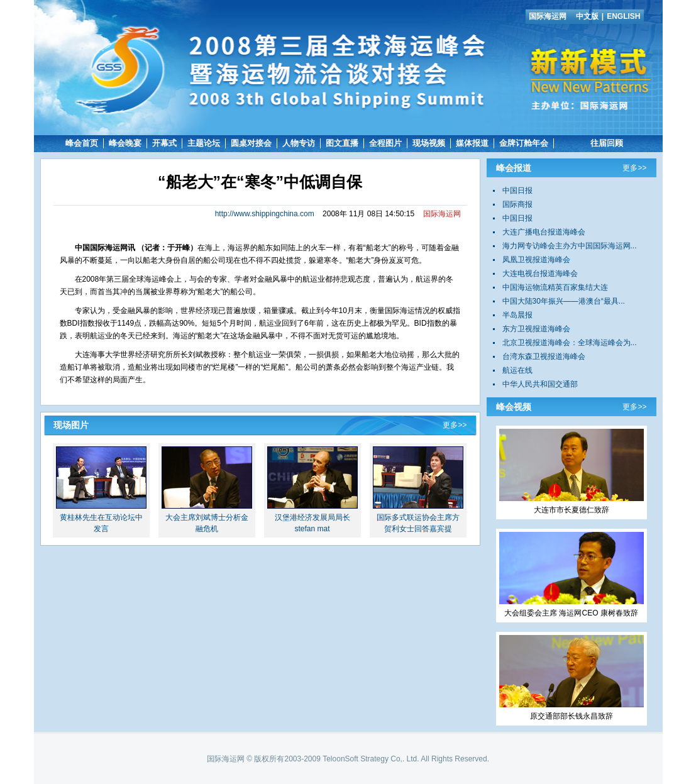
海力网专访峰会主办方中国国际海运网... (570, 246)
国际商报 (517, 204)
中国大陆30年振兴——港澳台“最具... (564, 301)
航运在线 (517, 370)
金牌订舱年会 (524, 143)
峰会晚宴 (125, 143)
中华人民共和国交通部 (540, 384)
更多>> (455, 425)
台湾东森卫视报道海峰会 (544, 356)
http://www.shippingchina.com (265, 214)
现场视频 (429, 143)
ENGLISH (623, 16)
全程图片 (385, 143)
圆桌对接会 (251, 143)
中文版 (587, 16)
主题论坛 (204, 143)
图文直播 (342, 143)
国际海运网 (548, 16)
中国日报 (517, 190)
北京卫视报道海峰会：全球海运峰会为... (570, 343)
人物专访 (299, 143)
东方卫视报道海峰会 (536, 329)
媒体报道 (472, 143)
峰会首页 (82, 143)
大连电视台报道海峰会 (540, 273)
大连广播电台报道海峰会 (544, 232)
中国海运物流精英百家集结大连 (555, 287)
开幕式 (164, 143)
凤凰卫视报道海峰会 (536, 260)
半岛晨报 (517, 315)
